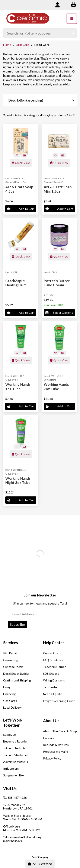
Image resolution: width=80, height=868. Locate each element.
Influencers (11, 768)
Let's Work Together (13, 723)
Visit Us (10, 789)
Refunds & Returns (56, 745)
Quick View (21, 163)
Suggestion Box (14, 775)
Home (7, 45)
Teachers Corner (54, 667)
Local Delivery (12, 707)
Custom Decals (13, 667)
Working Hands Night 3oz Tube (18, 480)
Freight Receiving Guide (59, 701)
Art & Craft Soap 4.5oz (19, 189)
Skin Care (23, 45)
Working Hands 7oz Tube (56, 387)
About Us (51, 721)
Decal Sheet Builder (16, 674)
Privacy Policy (52, 758)
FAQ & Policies (53, 660)
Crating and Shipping (17, 680)
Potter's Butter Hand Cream (57, 283)
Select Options (59, 313)
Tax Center (51, 687)
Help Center (54, 643)
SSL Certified (40, 864)
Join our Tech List (15, 748)
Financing (9, 694)
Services (11, 643)
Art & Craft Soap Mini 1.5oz (58, 189)
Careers (48, 738)
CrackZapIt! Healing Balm (16, 283)
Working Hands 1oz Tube (18, 387)
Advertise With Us (16, 762)
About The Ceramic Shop (60, 731)
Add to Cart (21, 209)
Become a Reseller (15, 741)
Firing (7, 687)
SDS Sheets (51, 674)
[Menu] (72, 19)
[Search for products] (37, 33)
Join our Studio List (16, 755)
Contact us (51, 653)
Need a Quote (53, 694)
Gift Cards (10, 701)
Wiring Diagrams (54, 680)
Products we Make (56, 752)
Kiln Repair (10, 653)
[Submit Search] (73, 33)
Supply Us (10, 735)
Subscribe (17, 624)
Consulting (11, 660)
